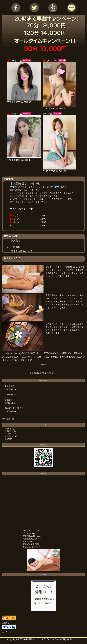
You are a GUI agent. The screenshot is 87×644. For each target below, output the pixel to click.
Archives (44, 365)
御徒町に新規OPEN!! (22, 251)
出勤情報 (16, 247)
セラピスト (9, 431)
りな (17, 215)
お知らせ (8, 429)
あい (17, 219)
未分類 (7, 439)
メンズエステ (10, 436)
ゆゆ (17, 222)
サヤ (12, 225)
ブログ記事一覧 (8, 419)
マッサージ (9, 434)
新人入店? (16, 241)
